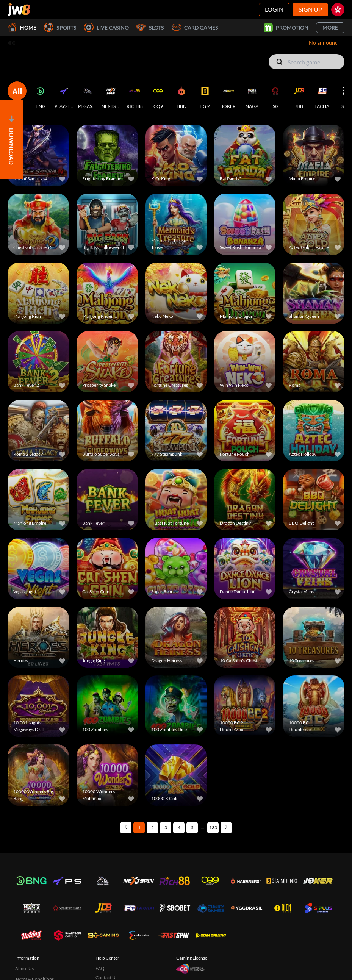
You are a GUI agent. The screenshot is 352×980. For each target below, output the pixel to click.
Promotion (286, 28)
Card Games (195, 27)
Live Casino (106, 27)
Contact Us (106, 959)
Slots (150, 27)
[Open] (11, 140)
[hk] (338, 10)
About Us (24, 950)
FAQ (100, 950)
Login (274, 9)
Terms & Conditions (34, 960)
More (330, 27)
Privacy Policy (29, 970)
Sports (60, 27)
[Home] (19, 9)
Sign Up (310, 9)
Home (22, 27)
